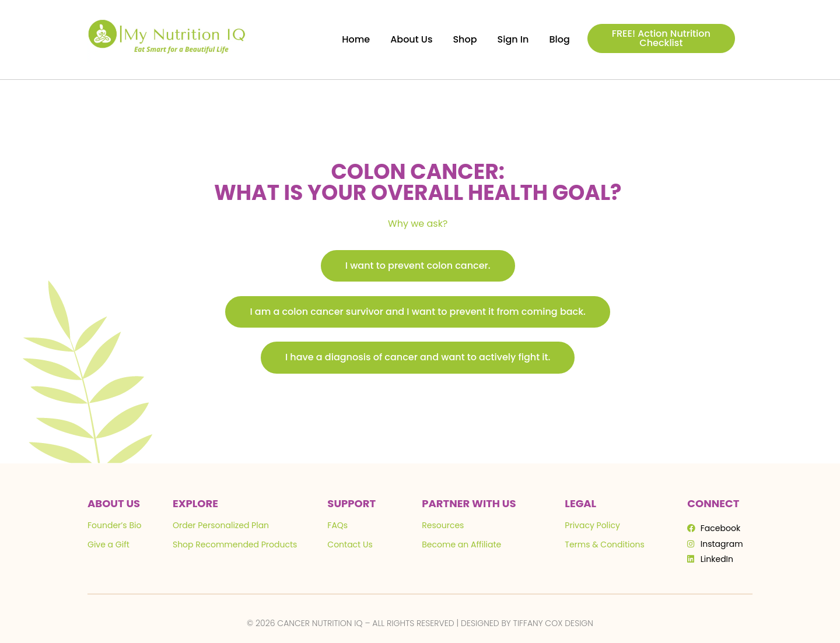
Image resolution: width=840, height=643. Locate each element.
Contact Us (350, 544)
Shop (465, 39)
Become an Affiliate (461, 544)
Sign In (513, 39)
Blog (559, 39)
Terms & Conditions (604, 544)
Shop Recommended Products (235, 544)
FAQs (337, 525)
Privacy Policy (592, 525)
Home (356, 39)
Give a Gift (108, 544)
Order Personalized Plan (221, 525)
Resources (443, 525)
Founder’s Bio (114, 525)
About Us (411, 39)
